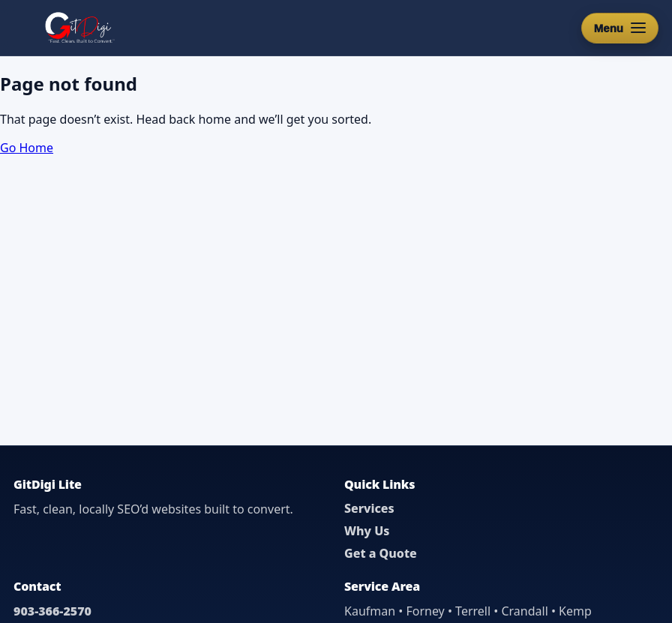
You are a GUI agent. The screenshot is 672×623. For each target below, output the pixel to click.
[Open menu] (620, 28)
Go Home (27, 148)
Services (369, 508)
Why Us (367, 531)
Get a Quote (381, 553)
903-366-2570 (52, 611)
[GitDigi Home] (78, 28)
